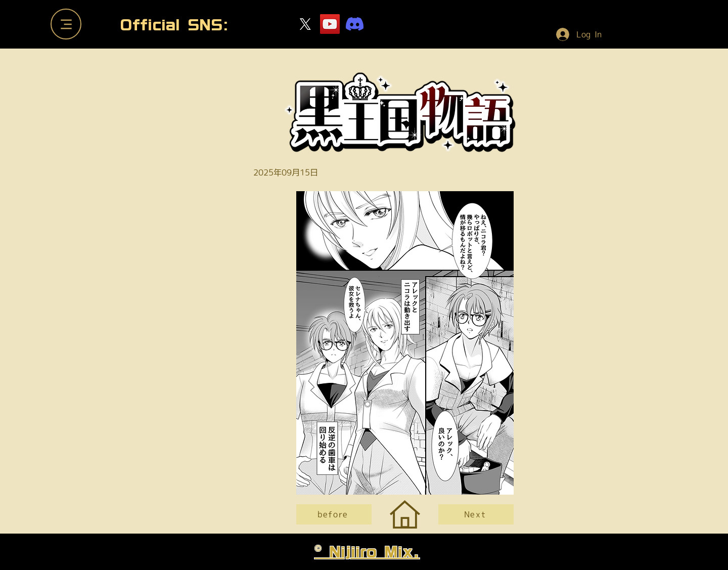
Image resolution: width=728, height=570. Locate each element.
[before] (334, 514)
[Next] (476, 514)
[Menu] (66, 24)
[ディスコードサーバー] (355, 24)
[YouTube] (330, 24)
